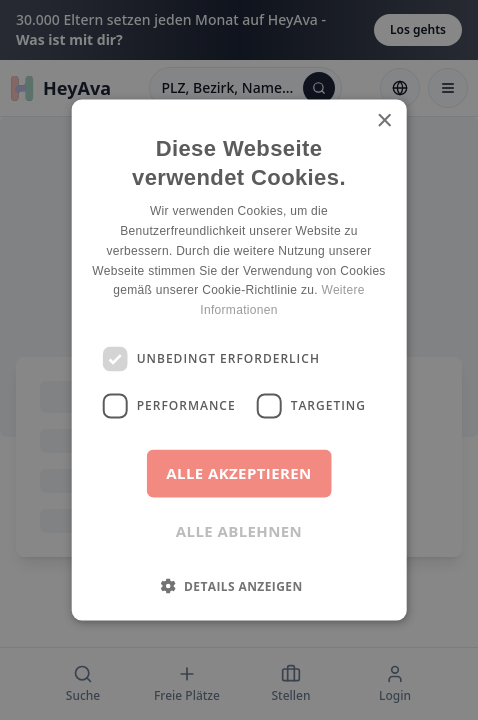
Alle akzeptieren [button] (238, 472)
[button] (238, 585)
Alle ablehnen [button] (239, 530)
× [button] (383, 121)
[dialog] (239, 360)
